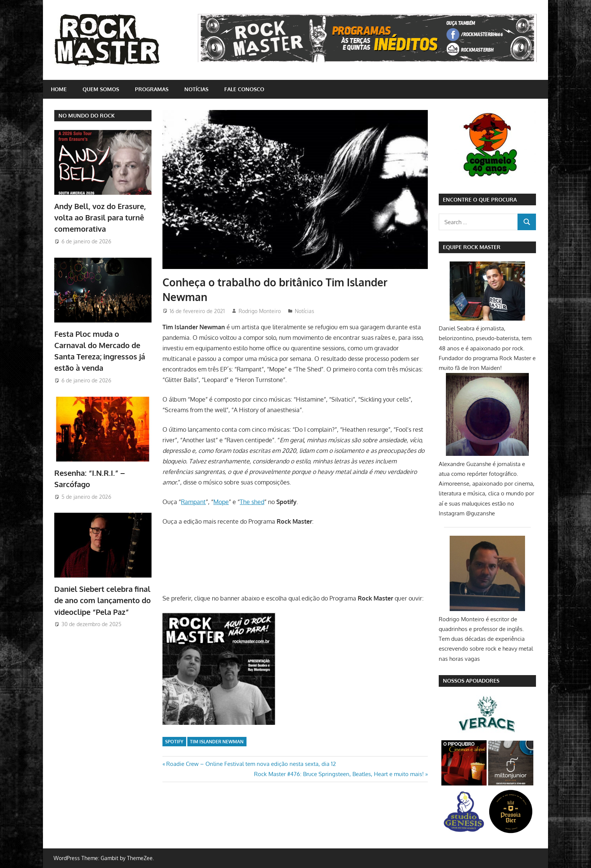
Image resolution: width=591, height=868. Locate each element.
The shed (252, 502)
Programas (152, 89)
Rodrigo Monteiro (260, 311)
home (59, 89)
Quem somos (101, 89)
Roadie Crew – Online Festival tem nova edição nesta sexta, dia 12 (251, 764)
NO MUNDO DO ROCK (87, 115)
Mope (221, 502)
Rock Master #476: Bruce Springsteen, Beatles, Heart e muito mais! (339, 774)
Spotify (174, 742)
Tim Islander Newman (217, 742)
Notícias (196, 89)
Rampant (193, 502)
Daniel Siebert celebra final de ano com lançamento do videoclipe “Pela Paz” (103, 600)
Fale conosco (244, 89)
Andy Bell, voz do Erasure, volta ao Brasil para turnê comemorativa (100, 218)
